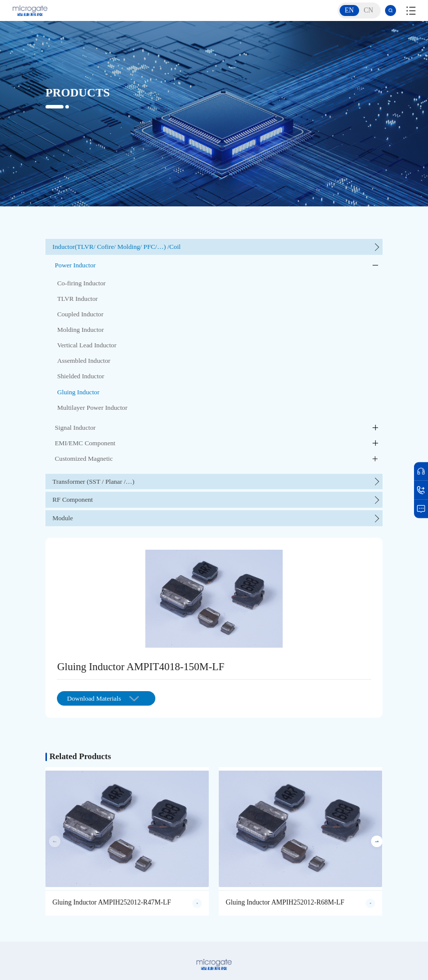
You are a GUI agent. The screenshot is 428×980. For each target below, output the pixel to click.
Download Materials (103, 698)
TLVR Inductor (77, 299)
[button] (377, 841)
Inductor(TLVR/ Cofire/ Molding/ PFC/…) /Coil (117, 247)
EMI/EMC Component (85, 443)
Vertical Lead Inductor (87, 345)
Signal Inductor (75, 428)
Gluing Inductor (78, 392)
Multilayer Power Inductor (92, 408)
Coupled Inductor (80, 314)
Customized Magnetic (84, 459)
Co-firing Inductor (81, 283)
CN (368, 10)
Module (63, 518)
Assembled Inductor (84, 361)
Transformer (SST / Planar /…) (93, 482)
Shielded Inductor (80, 376)
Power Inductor (75, 265)
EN (349, 10)
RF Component (73, 499)
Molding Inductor (80, 330)
